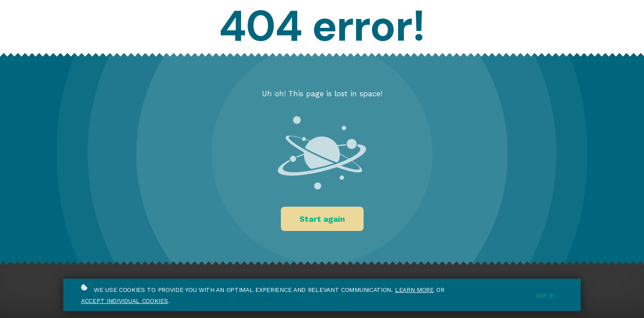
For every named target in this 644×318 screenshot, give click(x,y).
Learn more (414, 290)
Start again (322, 219)
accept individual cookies (125, 301)
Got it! (545, 295)
